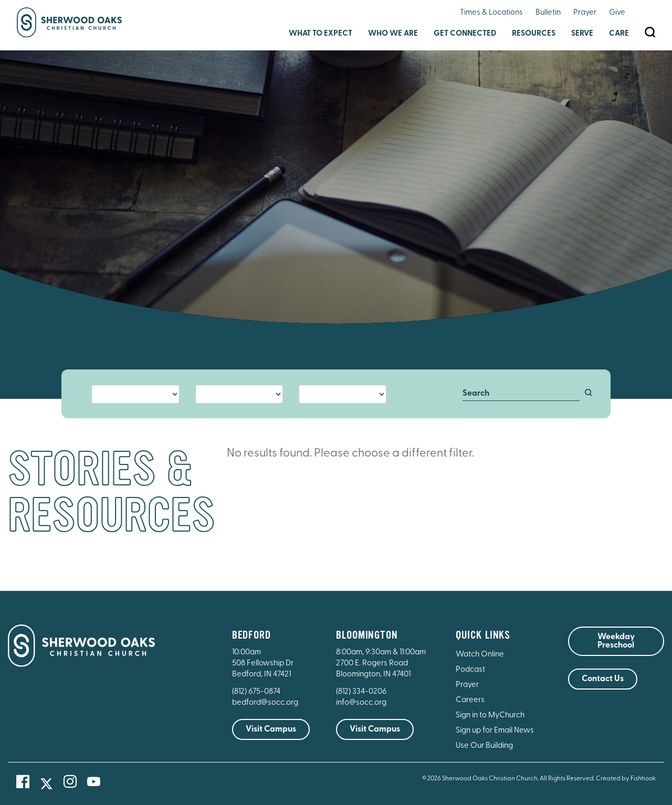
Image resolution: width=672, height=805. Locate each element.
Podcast (470, 670)
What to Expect (321, 34)
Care (619, 34)
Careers (470, 700)
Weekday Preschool (616, 641)
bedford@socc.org (265, 703)
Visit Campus (271, 729)
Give (617, 13)
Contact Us (603, 679)
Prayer (585, 13)
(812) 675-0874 (257, 692)
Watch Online (480, 655)
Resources (534, 34)
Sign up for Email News (495, 731)
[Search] (521, 394)
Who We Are (393, 34)
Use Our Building (484, 746)
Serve (582, 34)
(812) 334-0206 (361, 692)
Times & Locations (491, 13)
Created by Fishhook (626, 779)
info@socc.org (361, 703)
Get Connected (465, 34)
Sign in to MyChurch (490, 716)
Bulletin (548, 13)
